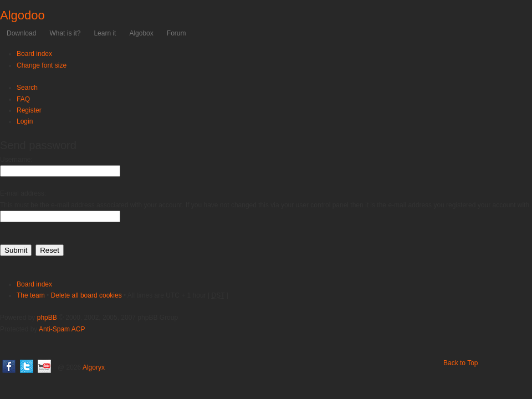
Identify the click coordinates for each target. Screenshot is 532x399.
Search (27, 88)
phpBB (47, 318)
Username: (16, 160)
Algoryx (94, 367)
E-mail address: (23, 193)
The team (31, 295)
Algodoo (22, 15)
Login (25, 121)
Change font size (42, 65)
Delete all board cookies (86, 295)
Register (29, 110)
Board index (34, 54)
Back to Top (461, 363)
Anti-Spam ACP (62, 329)
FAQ (23, 99)
